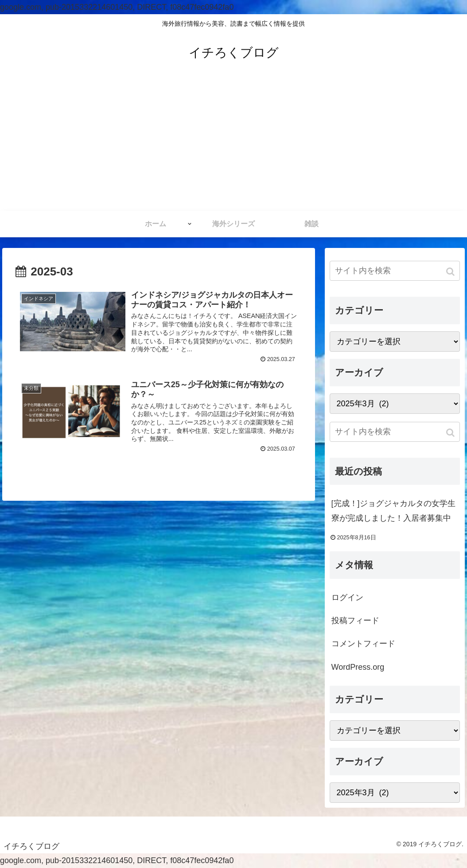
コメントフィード (363, 644)
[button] (451, 272)
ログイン (347, 597)
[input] (395, 271)
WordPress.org (358, 667)
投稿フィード (355, 621)
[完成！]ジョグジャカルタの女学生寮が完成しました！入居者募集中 (393, 511)
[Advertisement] (233, 144)
